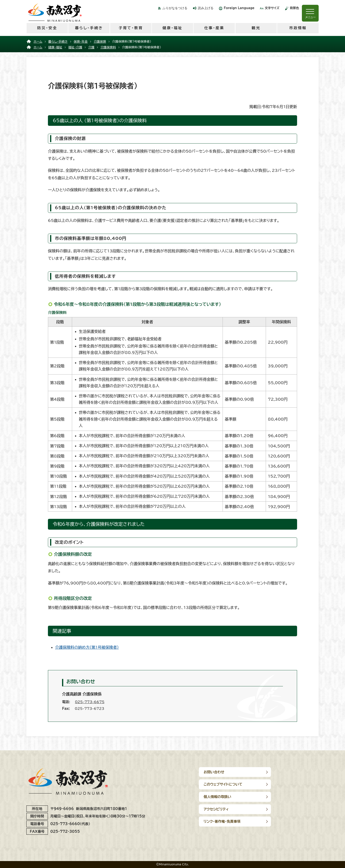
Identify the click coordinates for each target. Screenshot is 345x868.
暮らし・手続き (89, 28)
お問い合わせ (214, 772)
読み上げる (206, 8)
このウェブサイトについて (284, 772)
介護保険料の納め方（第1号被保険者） (87, 647)
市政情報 (298, 28)
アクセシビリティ (277, 784)
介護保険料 (108, 47)
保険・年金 (81, 42)
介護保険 (100, 42)
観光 (256, 28)
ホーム (38, 42)
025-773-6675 (90, 702)
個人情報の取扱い (217, 784)
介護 (91, 47)
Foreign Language (239, 8)
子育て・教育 (131, 28)
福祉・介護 (75, 47)
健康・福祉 (172, 28)
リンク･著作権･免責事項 (222, 797)
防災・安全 (47, 28)
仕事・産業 (214, 28)
